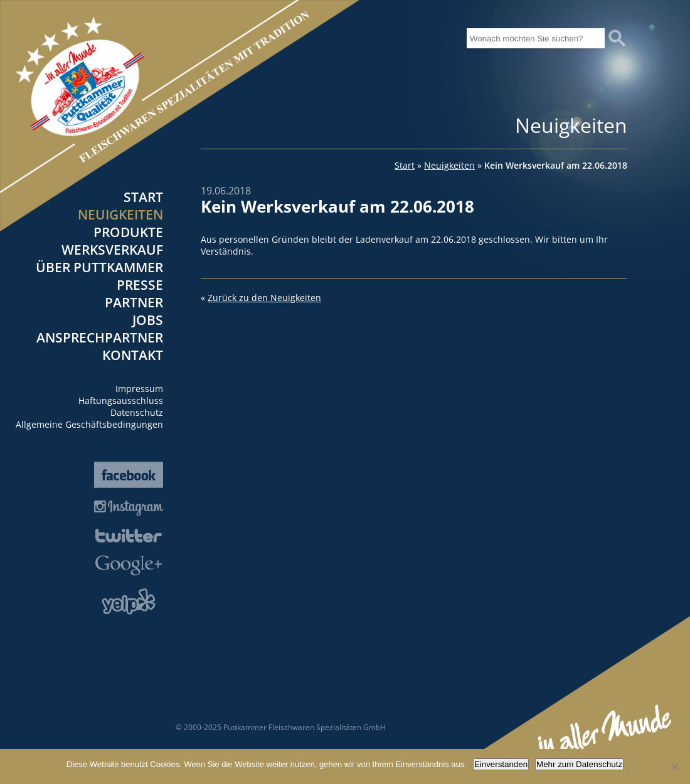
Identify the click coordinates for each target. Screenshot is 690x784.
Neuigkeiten (120, 215)
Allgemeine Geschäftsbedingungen (89, 424)
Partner (134, 302)
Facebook (129, 475)
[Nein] (674, 766)
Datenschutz (137, 412)
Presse (140, 285)
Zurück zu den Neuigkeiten (264, 298)
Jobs (148, 320)
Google (129, 565)
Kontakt (133, 355)
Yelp (129, 601)
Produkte (128, 232)
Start (143, 197)
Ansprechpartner (100, 337)
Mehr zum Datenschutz (579, 764)
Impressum (139, 389)
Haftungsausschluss (121, 400)
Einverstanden (501, 764)
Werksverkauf (112, 250)
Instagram (129, 508)
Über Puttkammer (99, 267)
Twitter (129, 536)
